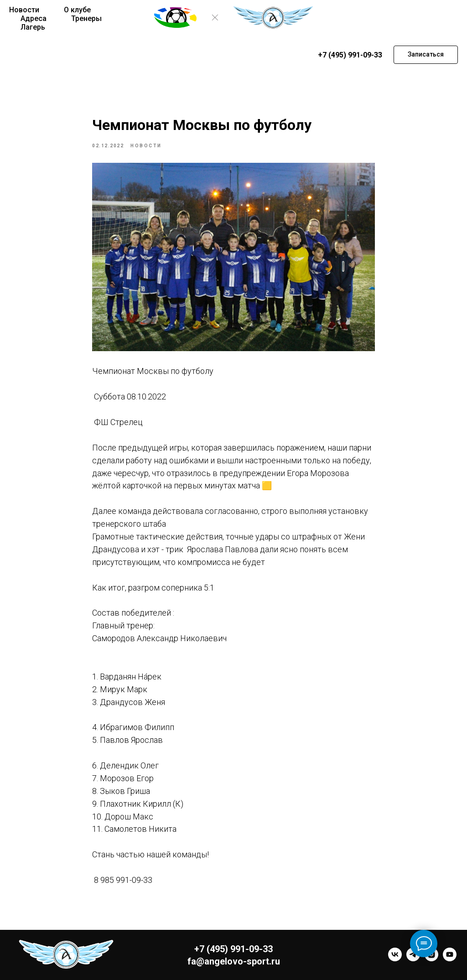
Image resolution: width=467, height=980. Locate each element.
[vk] (395, 959)
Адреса (34, 18)
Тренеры (86, 18)
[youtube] (450, 959)
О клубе (77, 10)
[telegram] (413, 959)
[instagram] (431, 959)
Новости (24, 10)
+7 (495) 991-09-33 (350, 55)
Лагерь (33, 27)
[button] (426, 55)
